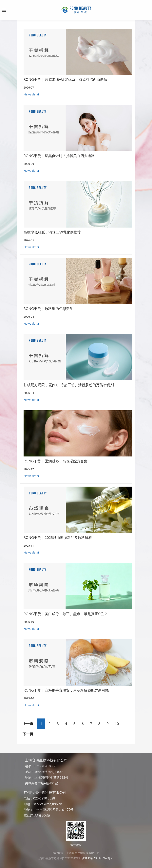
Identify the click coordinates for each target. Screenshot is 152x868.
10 (117, 724)
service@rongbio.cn (49, 772)
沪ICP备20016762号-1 (98, 858)
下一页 (28, 734)
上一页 (28, 724)
